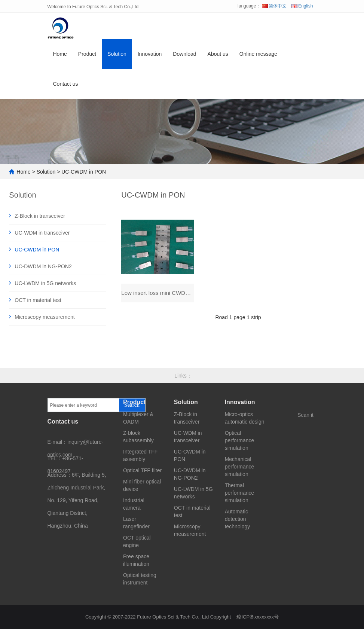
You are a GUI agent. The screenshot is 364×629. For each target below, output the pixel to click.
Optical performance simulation (240, 440)
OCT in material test (38, 300)
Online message (258, 54)
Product (87, 54)
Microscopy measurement (45, 317)
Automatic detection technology (238, 519)
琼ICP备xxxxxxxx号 (258, 617)
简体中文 (274, 6)
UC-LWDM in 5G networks (45, 283)
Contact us (66, 84)
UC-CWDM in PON (84, 172)
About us (218, 54)
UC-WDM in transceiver (42, 233)
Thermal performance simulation (240, 493)
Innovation (150, 54)
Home (60, 54)
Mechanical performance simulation (240, 467)
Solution (117, 54)
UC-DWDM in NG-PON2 (43, 266)
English (302, 6)
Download (184, 54)
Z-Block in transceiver (40, 216)
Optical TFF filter (142, 470)
